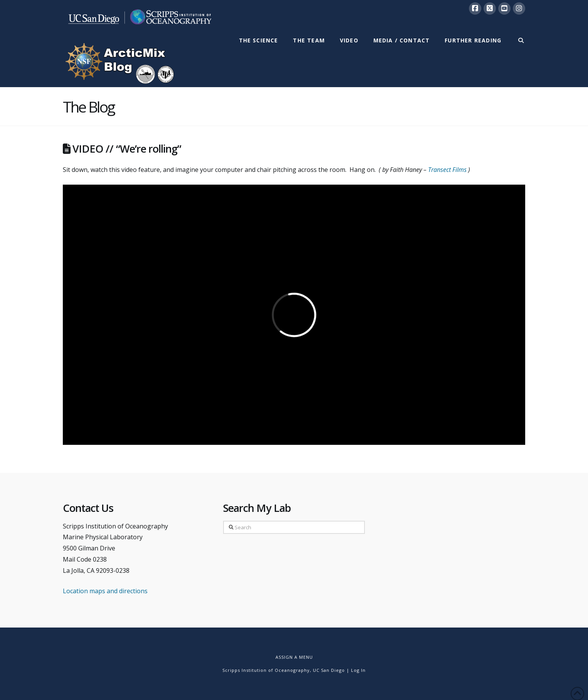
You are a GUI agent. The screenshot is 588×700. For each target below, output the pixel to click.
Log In (358, 670)
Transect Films (447, 170)
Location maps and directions (105, 591)
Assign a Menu (294, 657)
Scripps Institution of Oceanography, (267, 670)
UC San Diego (329, 670)
